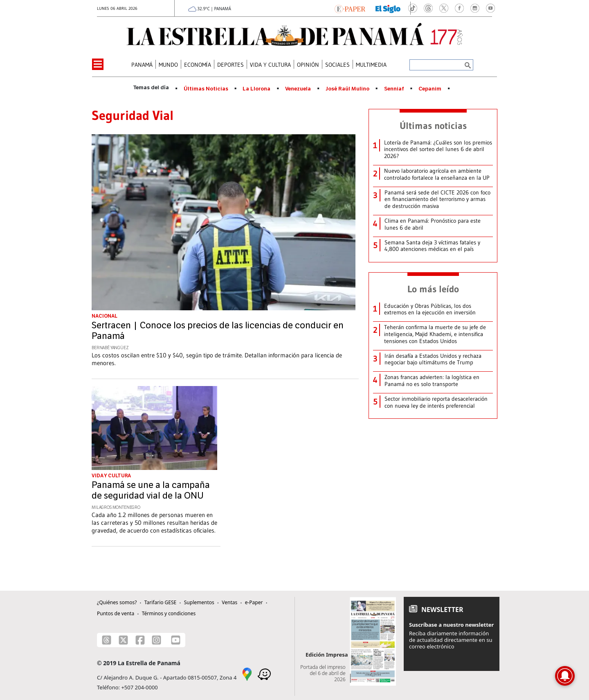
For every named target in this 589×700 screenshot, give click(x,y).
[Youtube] (176, 640)
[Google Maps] (247, 673)
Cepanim (430, 89)
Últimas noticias (433, 126)
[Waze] (264, 673)
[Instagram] (156, 640)
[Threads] (107, 640)
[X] (123, 640)
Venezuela (298, 89)
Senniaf (394, 89)
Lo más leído (433, 289)
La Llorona (256, 89)
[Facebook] (140, 640)
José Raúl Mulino (347, 89)
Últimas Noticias (206, 89)
